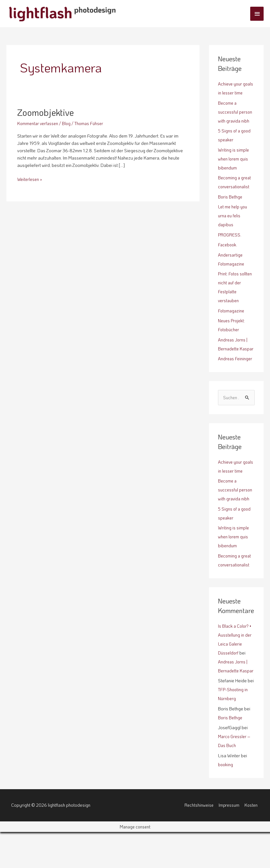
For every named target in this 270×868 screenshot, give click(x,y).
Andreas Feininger (236, 376)
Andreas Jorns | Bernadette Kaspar (233, 358)
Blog (69, 123)
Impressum (229, 841)
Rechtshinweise (198, 841)
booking (226, 801)
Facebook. (228, 254)
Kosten (252, 841)
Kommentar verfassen (39, 123)
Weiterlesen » (31, 179)
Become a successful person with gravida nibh (236, 121)
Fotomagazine (232, 320)
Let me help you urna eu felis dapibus (234, 224)
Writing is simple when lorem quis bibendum (234, 168)
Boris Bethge (231, 206)
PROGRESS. (230, 244)
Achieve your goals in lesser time (232, 93)
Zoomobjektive (48, 112)
